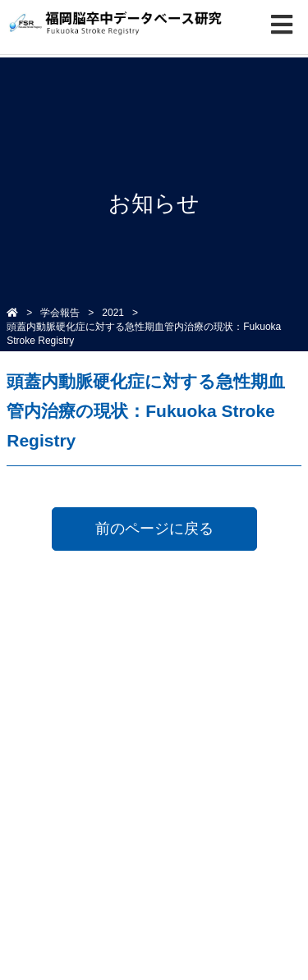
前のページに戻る (154, 529)
